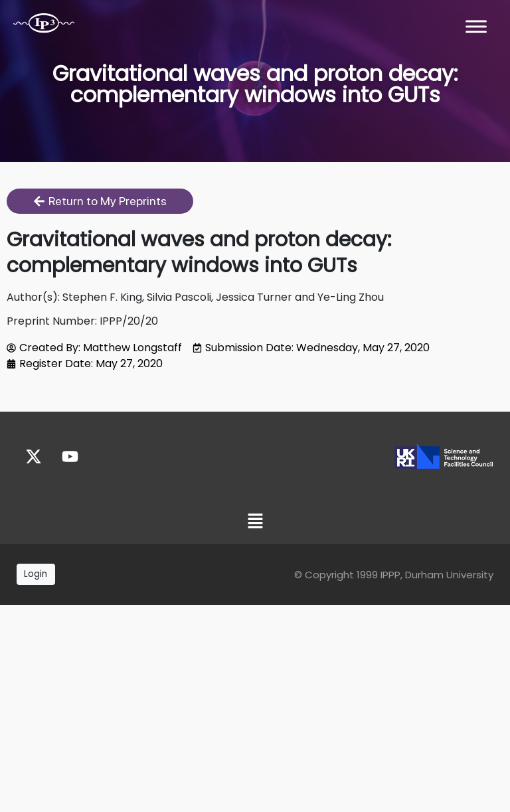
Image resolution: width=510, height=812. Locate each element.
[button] (255, 522)
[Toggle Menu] (476, 26)
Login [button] (36, 574)
